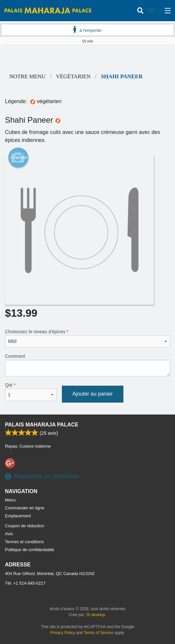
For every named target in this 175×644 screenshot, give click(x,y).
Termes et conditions (24, 542)
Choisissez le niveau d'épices (87, 338)
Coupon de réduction (25, 526)
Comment (87, 365)
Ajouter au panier (93, 394)
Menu (10, 500)
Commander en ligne (25, 508)
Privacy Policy (63, 633)
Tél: (25, 583)
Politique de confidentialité (30, 550)
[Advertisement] (87, 58)
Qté (31, 392)
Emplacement (18, 516)
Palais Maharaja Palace (42, 425)
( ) (154, 11)
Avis (9, 534)
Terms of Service (98, 633)
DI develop (96, 615)
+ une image (18, 158)
